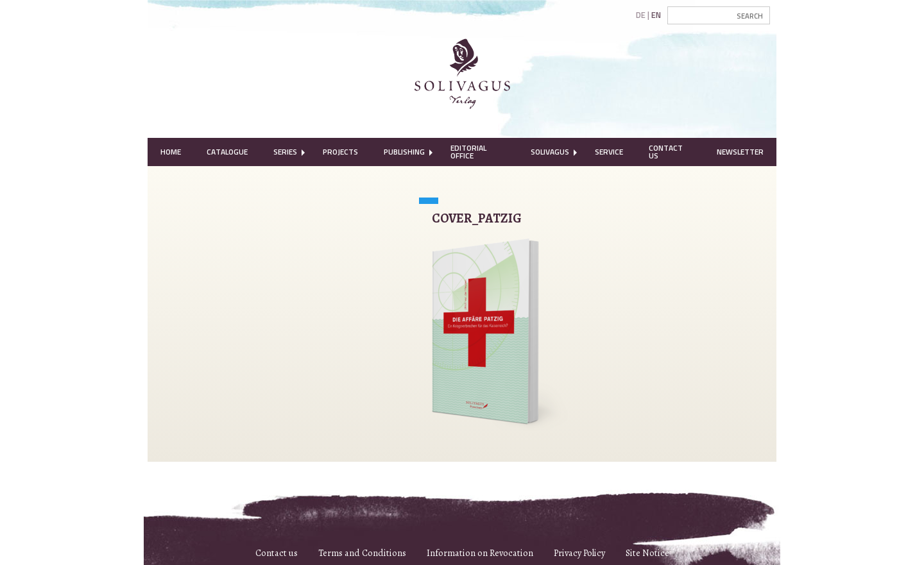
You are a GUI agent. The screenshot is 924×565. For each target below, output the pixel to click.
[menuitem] (171, 152)
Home (171, 152)
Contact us (277, 553)
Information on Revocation (480, 553)
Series (285, 152)
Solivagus (550, 152)
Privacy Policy (579, 553)
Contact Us (666, 152)
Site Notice (647, 553)
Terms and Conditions (362, 553)
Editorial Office (468, 152)
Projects (340, 152)
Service (609, 152)
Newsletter (740, 152)
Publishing (404, 152)
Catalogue (227, 152)
